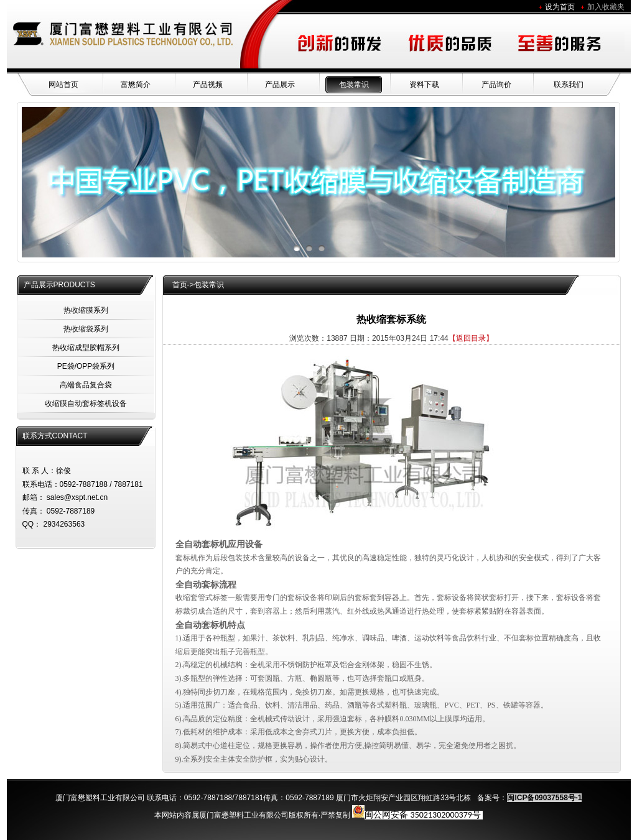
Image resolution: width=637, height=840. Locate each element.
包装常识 (354, 85)
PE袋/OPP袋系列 (86, 366)
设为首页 (560, 7)
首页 (180, 285)
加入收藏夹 (606, 7)
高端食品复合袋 (86, 385)
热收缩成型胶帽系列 (86, 348)
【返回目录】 (471, 338)
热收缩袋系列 (86, 329)
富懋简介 (136, 85)
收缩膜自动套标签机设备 (86, 404)
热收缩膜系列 (86, 310)
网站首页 (63, 85)
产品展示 (280, 85)
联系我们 (569, 85)
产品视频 (208, 85)
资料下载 (424, 85)
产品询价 (496, 85)
